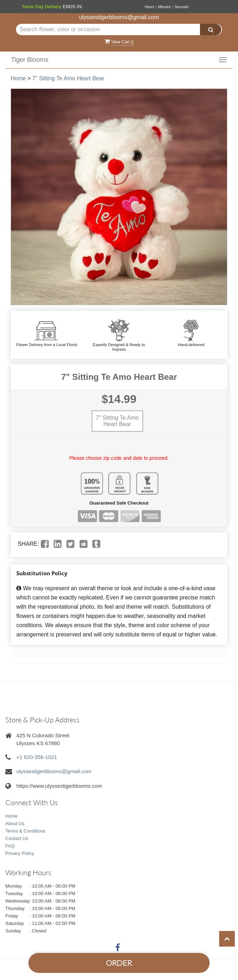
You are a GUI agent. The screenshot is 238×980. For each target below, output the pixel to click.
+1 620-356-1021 (37, 757)
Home (18, 78)
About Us (15, 823)
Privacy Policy (20, 853)
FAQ (10, 846)
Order (119, 963)
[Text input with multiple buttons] (119, 29)
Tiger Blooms (30, 60)
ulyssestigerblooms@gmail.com (119, 17)
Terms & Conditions (25, 831)
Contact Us (17, 838)
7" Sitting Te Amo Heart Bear (68, 78)
